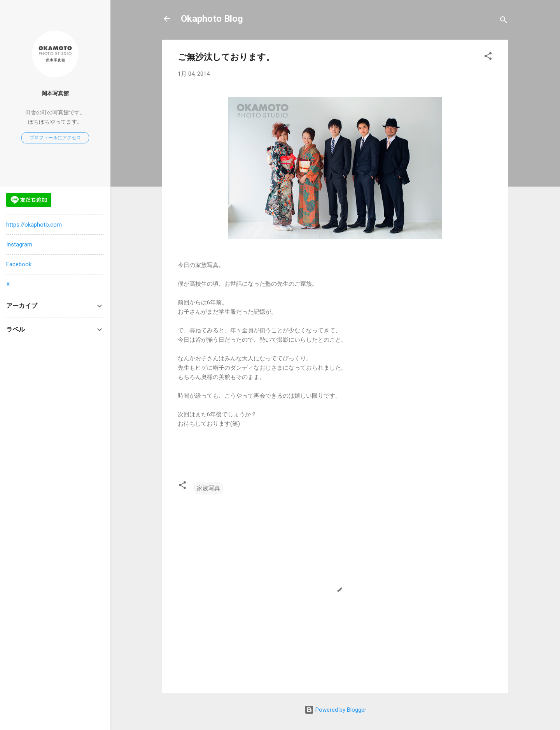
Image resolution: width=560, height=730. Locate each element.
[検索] (504, 21)
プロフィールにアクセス (55, 138)
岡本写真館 (55, 93)
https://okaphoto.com (34, 225)
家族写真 (208, 488)
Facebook (19, 264)
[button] (488, 57)
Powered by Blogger (335, 710)
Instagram (19, 244)
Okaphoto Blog (212, 19)
